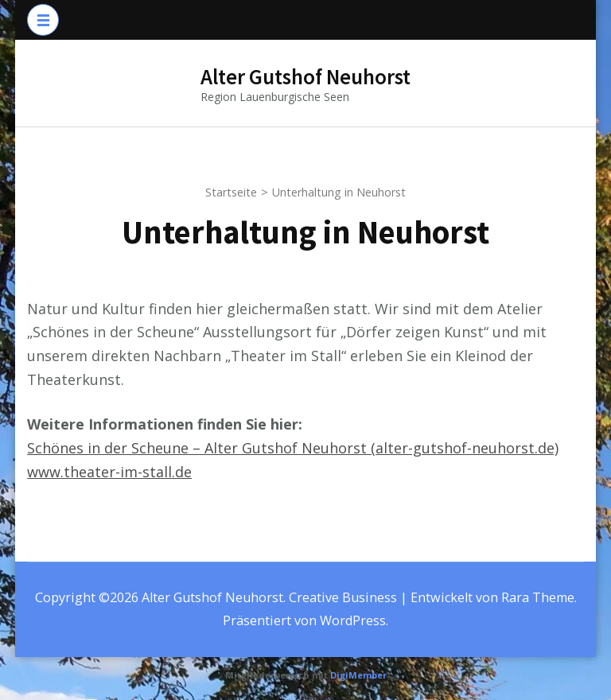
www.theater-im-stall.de (109, 472)
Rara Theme (538, 597)
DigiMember (358, 675)
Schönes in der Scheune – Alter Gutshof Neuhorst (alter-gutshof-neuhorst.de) (293, 448)
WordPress (353, 620)
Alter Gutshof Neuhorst (305, 76)
